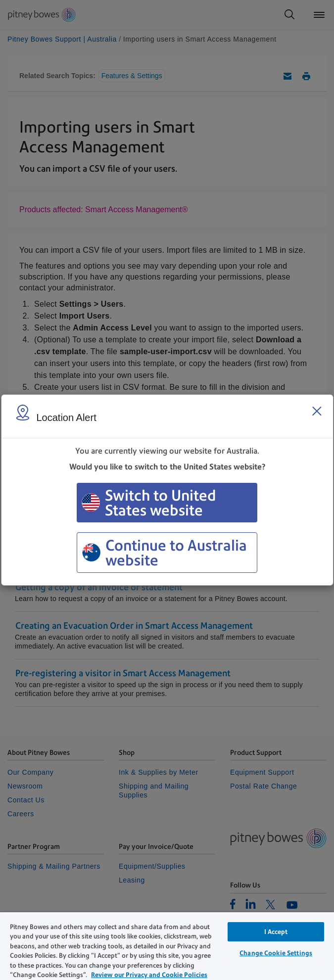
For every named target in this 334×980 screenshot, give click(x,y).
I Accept (276, 932)
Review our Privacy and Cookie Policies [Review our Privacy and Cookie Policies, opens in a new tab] (149, 975)
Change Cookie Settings (276, 953)
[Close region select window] (317, 411)
